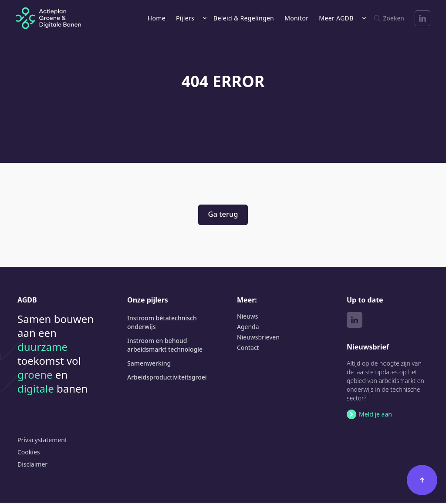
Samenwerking (149, 365)
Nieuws (248, 318)
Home (157, 18)
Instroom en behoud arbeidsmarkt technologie (165, 346)
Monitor (296, 18)
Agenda (248, 328)
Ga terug (223, 215)
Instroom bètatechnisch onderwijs (162, 324)
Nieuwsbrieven (258, 338)
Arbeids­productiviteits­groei (167, 378)
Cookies (29, 453)
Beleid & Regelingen (244, 18)
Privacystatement (42, 441)
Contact (248, 349)
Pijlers (185, 18)
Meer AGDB (336, 18)
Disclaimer (32, 465)
